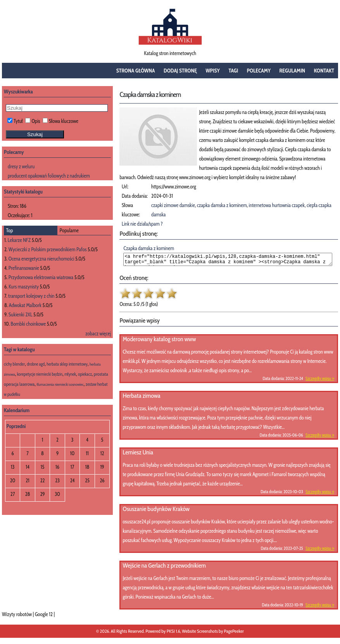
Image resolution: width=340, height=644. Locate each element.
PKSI (171, 633)
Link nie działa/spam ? (142, 224)
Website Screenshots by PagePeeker (213, 633)
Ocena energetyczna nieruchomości (41, 259)
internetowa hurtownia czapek (277, 205)
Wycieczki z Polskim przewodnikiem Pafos (48, 249)
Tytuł (15, 121)
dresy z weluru (21, 166)
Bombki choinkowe (28, 324)
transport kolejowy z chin (31, 296)
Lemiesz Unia (138, 455)
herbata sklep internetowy (67, 364)
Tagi (233, 71)
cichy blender (14, 364)
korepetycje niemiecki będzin (40, 374)
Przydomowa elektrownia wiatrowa (41, 277)
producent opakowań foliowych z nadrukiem (49, 176)
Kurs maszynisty (24, 287)
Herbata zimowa (141, 398)
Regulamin (293, 71)
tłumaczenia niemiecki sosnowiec (60, 384)
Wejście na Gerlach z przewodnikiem (164, 568)
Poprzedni (16, 426)
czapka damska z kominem (222, 205)
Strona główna (136, 71)
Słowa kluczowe (60, 121)
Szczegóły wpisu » (320, 381)
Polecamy (259, 71)
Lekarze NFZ (19, 240)
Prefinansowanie (24, 268)
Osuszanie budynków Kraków (156, 511)
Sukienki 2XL (20, 314)
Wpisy (212, 71)
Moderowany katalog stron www (159, 341)
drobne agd (36, 364)
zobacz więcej (98, 333)
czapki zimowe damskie (173, 205)
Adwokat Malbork (25, 305)
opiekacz (85, 374)
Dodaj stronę (180, 71)
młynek (70, 374)
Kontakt (324, 71)
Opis (33, 121)
